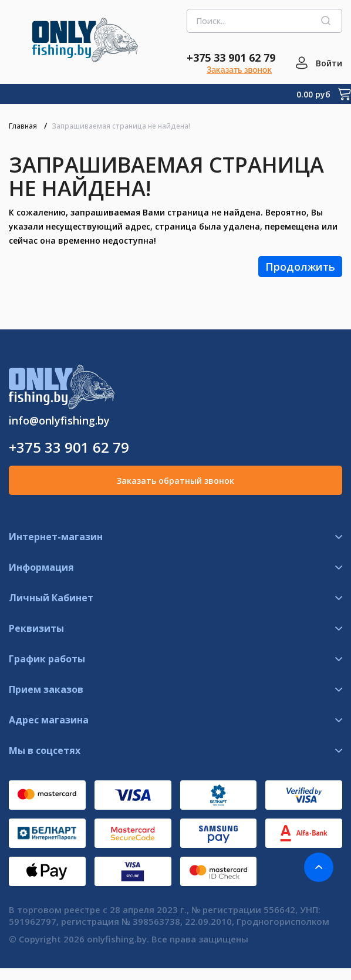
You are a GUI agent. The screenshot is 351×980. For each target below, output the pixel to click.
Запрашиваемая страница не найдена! (121, 126)
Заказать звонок (239, 70)
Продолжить (300, 267)
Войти (329, 63)
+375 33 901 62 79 (231, 58)
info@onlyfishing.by (59, 420)
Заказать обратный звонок (176, 481)
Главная (23, 126)
